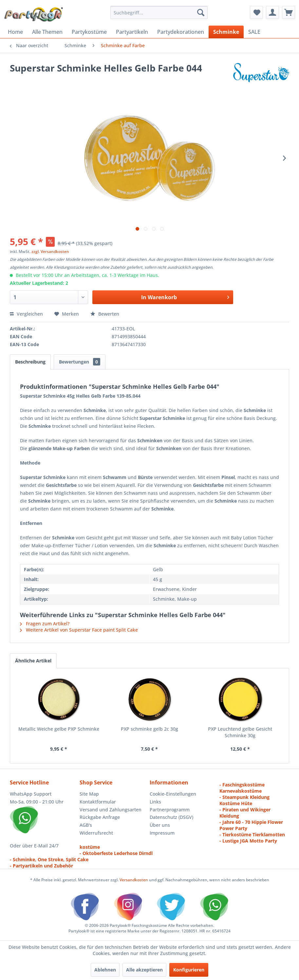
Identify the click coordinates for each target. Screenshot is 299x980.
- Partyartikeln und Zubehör (41, 866)
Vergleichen (26, 314)
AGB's (86, 825)
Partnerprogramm (170, 810)
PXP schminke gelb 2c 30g (149, 729)
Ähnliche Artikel (33, 661)
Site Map (89, 794)
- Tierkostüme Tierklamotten (252, 834)
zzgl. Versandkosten (50, 251)
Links (155, 802)
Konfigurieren (189, 970)
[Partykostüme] (89, 32)
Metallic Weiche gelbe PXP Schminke (59, 729)
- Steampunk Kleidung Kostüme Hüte (244, 800)
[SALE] (254, 32)
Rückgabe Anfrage (100, 817)
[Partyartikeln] (132, 32)
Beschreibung (30, 362)
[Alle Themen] (47, 32)
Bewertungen (80, 362)
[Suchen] (201, 12)
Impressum (162, 833)
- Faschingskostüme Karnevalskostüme (242, 788)
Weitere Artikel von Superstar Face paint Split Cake (79, 630)
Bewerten (105, 314)
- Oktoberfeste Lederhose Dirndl (116, 853)
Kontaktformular (98, 802)
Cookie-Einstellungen (173, 794)
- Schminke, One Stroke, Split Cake (49, 859)
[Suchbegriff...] (159, 12)
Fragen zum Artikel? (45, 624)
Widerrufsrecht (96, 833)
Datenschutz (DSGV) (171, 817)
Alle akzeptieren (144, 970)
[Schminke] (226, 32)
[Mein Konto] (272, 12)
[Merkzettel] (256, 12)
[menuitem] (159, 12)
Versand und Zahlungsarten (111, 810)
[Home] (15, 32)
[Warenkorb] (289, 12)
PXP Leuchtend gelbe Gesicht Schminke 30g (240, 732)
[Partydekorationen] (181, 32)
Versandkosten (134, 880)
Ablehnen (105, 970)
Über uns (160, 825)
